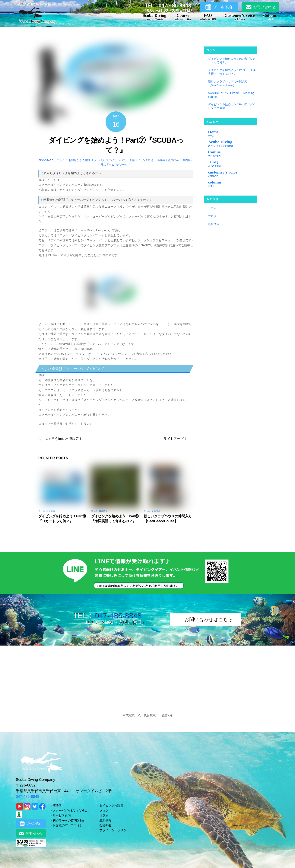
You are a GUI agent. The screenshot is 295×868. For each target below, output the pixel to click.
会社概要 (105, 825)
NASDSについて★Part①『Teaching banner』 (231, 95)
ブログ (212, 216)
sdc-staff (46, 160)
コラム (61, 160)
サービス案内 (62, 815)
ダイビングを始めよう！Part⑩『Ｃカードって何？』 (232, 61)
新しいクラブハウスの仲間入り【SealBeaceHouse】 (228, 83)
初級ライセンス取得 (141, 160)
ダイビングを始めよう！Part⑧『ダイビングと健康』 (232, 106)
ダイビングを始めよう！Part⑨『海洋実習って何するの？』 (232, 72)
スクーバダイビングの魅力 (71, 811)
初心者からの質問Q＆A (68, 820)
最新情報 (51, 511)
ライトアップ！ (175, 439)
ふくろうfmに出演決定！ (63, 439)
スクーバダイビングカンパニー (110, 160)
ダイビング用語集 (111, 805)
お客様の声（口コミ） (68, 825)
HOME (57, 805)
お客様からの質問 (79, 160)
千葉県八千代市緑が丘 (168, 160)
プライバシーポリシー (114, 830)
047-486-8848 (118, 615)
